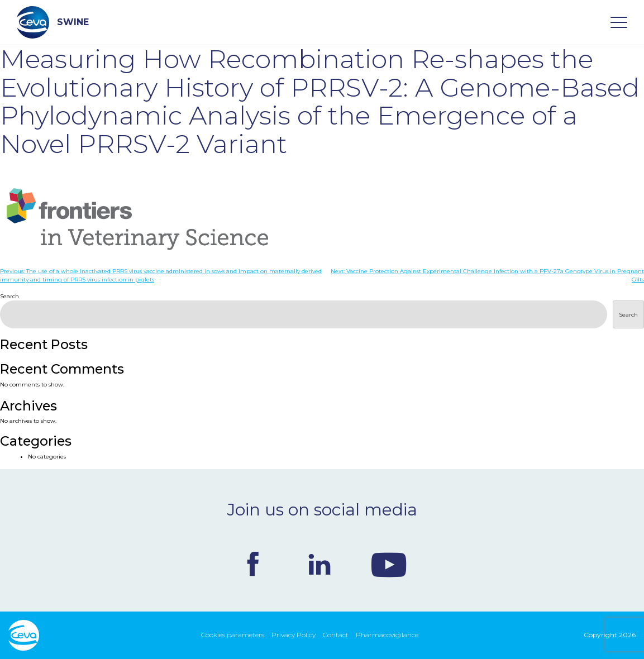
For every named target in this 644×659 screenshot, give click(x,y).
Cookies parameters (233, 635)
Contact (336, 635)
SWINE (53, 22)
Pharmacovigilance (387, 635)
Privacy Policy (294, 635)
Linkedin (319, 564)
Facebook (253, 564)
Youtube (389, 564)
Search (9, 296)
